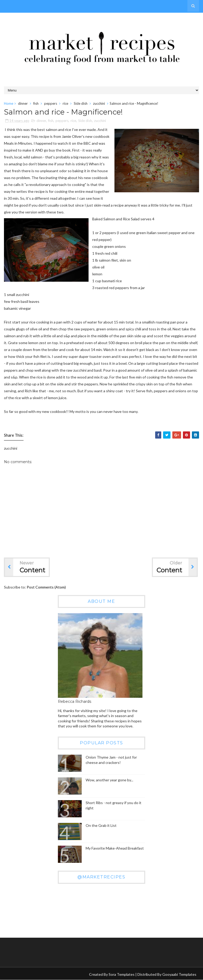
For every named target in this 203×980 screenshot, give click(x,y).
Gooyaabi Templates (179, 974)
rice (65, 103)
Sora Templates (122, 974)
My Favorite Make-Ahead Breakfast (115, 848)
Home (9, 103)
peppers (51, 103)
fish (36, 103)
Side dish (81, 103)
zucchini (99, 103)
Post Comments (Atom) (46, 587)
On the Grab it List (101, 825)
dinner (23, 103)
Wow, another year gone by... (109, 780)
